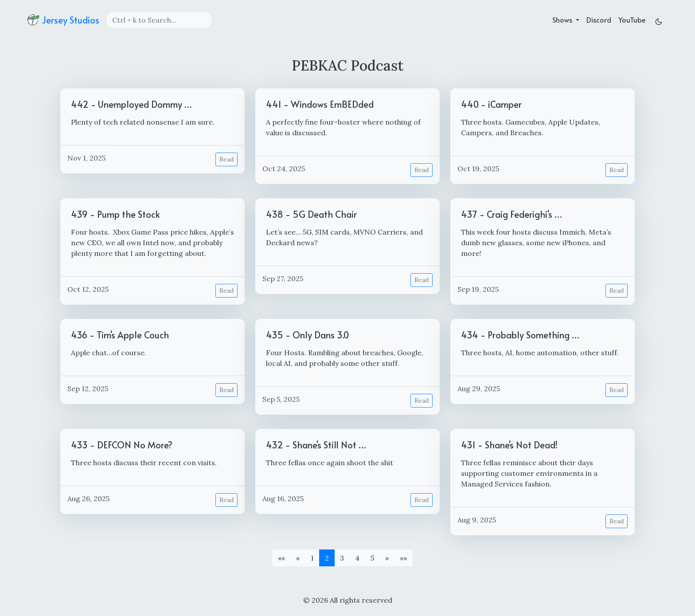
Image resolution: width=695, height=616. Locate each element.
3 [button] (342, 558)
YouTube (632, 20)
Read (226, 159)
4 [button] (357, 558)
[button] (281, 558)
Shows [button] (563, 20)
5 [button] (372, 558)
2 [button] (327, 558)
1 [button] (312, 558)
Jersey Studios (63, 20)
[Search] (159, 20)
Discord (599, 20)
